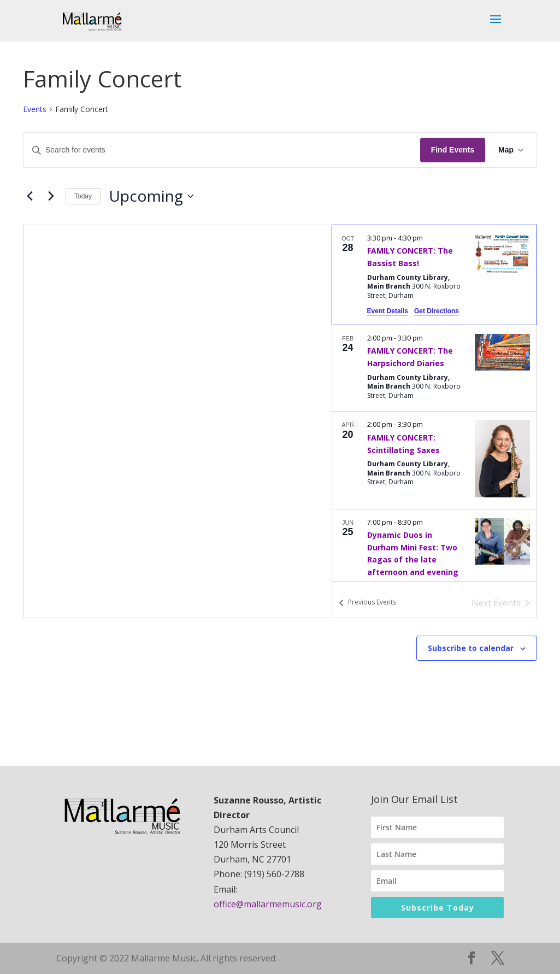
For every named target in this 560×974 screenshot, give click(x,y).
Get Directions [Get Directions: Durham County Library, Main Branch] (437, 311)
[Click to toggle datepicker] (151, 196)
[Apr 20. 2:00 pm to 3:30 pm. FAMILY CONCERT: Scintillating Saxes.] (434, 460)
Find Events (453, 150)
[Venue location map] (178, 421)
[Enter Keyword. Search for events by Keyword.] (222, 150)
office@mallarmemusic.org (268, 904)
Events (35, 109)
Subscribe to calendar (471, 648)
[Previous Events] (30, 196)
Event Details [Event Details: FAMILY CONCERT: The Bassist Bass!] (388, 311)
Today (83, 196)
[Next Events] (51, 196)
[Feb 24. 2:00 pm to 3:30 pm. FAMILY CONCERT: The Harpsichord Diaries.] (434, 368)
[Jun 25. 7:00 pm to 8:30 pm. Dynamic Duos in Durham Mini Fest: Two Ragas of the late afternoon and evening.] (434, 565)
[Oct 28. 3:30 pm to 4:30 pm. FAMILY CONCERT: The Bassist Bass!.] (434, 275)
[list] (434, 403)
